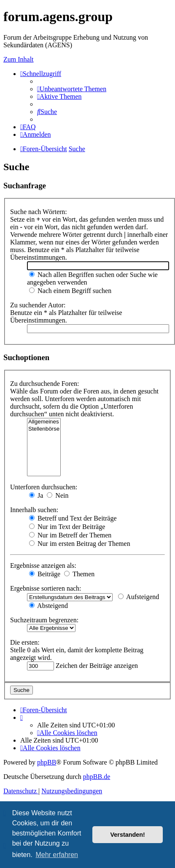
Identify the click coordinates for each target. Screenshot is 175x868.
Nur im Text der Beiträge (67, 527)
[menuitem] (72, 89)
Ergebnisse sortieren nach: (46, 588)
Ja (36, 495)
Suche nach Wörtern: (39, 212)
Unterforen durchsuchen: (44, 487)
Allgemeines (44, 422)
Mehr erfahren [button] (57, 855)
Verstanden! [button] (128, 835)
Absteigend (48, 606)
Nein (58, 495)
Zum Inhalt (19, 59)
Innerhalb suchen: (34, 510)
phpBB (47, 762)
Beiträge (45, 574)
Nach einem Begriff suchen (70, 291)
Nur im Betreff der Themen (70, 535)
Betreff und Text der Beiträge (73, 518)
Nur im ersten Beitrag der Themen (80, 544)
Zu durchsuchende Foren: (45, 384)
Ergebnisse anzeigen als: (43, 566)
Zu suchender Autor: (38, 305)
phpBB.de (97, 777)
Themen (79, 574)
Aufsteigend (139, 597)
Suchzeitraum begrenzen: (44, 620)
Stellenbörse (44, 429)
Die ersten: (25, 642)
